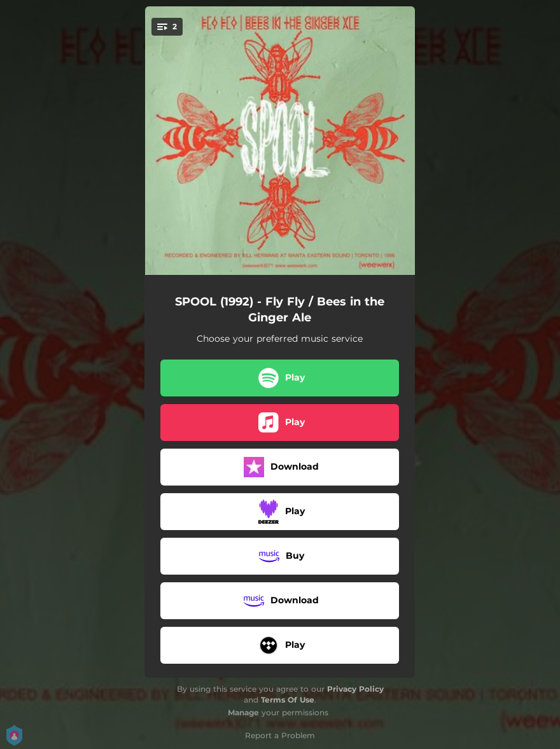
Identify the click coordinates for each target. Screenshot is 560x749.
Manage (243, 712)
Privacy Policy (355, 689)
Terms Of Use (288, 700)
